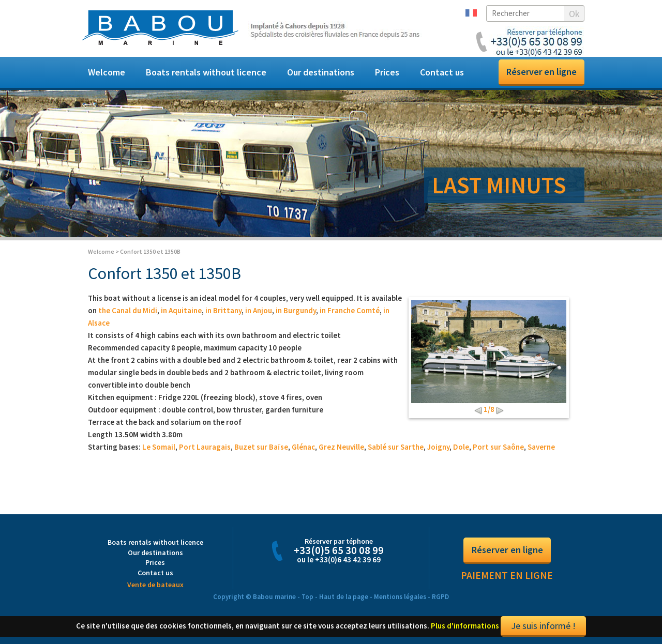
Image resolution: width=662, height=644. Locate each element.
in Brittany (223, 312)
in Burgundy (296, 312)
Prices (387, 72)
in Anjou (259, 312)
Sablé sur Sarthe (396, 449)
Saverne (541, 449)
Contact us (442, 72)
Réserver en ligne (541, 72)
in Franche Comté (350, 312)
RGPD (440, 598)
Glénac (303, 449)
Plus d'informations (465, 627)
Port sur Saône (498, 449)
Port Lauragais (205, 449)
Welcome (107, 72)
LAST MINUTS (499, 185)
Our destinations (321, 72)
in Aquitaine (181, 312)
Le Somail (159, 449)
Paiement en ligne (507, 577)
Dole (461, 449)
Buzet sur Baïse (261, 449)
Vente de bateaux (155, 586)
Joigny (438, 449)
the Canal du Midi (128, 312)
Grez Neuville (341, 449)
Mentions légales (400, 598)
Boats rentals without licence (206, 72)
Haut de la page (344, 598)
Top (307, 598)
